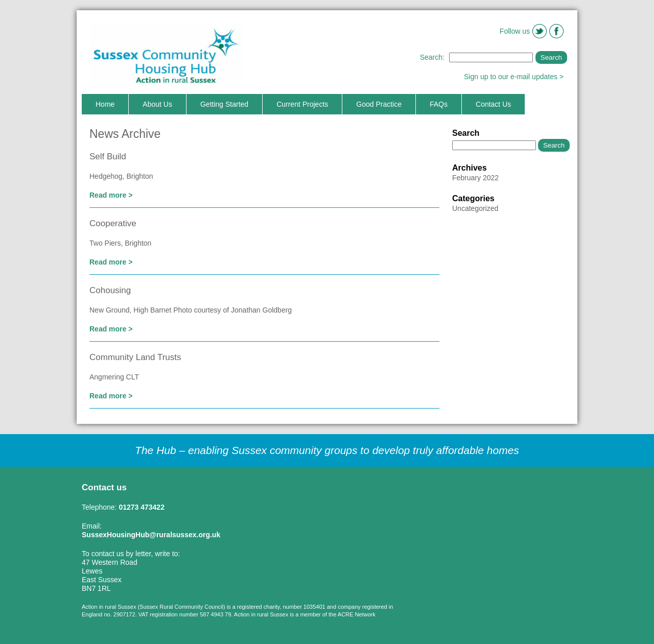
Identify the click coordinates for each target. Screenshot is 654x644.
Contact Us (493, 104)
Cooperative (113, 223)
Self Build (108, 157)
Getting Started (224, 104)
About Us (157, 104)
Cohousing (110, 290)
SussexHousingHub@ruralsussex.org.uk (151, 535)
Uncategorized (475, 208)
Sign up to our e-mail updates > (514, 77)
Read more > (111, 195)
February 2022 (475, 178)
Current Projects (302, 104)
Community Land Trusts (135, 357)
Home (105, 104)
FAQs (439, 104)
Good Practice (379, 104)
